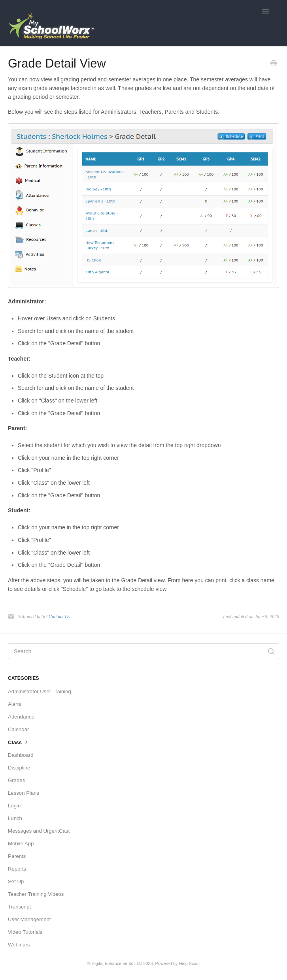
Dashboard (21, 755)
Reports (17, 869)
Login (14, 806)
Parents (17, 856)
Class (19, 742)
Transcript (19, 907)
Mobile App (21, 844)
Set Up (16, 881)
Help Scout (190, 963)
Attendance (21, 717)
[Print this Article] (274, 64)
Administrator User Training (40, 691)
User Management (29, 919)
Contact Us (59, 617)
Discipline (19, 768)
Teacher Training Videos (36, 894)
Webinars (19, 945)
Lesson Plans (24, 793)
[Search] (143, 651)
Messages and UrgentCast (39, 831)
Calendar (19, 729)
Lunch (15, 818)
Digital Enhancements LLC (117, 963)
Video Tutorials (25, 932)
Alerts (15, 704)
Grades (16, 780)
